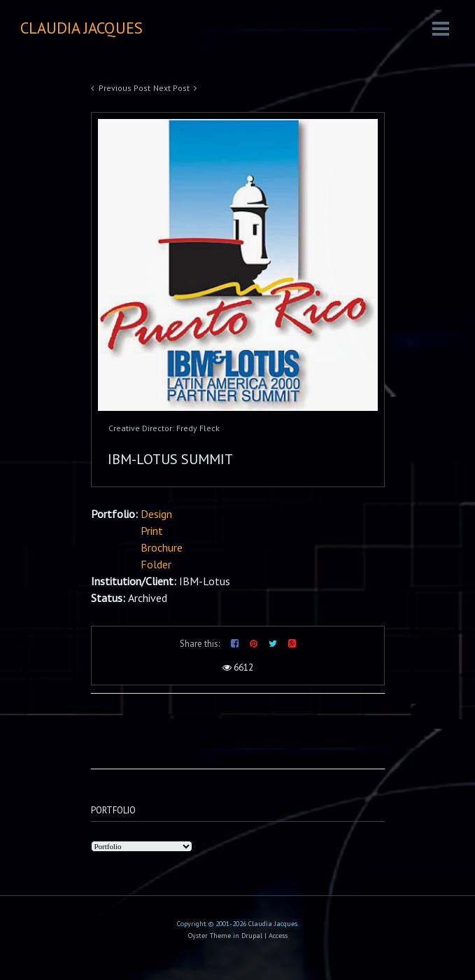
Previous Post (125, 88)
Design (156, 514)
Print (152, 531)
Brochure (162, 547)
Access (278, 936)
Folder (156, 564)
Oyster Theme (210, 936)
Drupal (252, 936)
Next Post (171, 88)
